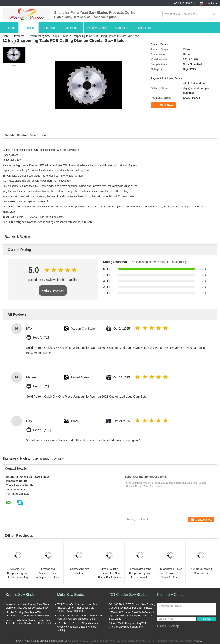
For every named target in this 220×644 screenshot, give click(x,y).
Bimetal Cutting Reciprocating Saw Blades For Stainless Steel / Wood (109, 574)
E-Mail (162, 626)
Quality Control (97, 28)
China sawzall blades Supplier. (50, 641)
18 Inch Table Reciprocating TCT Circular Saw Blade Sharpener (128, 625)
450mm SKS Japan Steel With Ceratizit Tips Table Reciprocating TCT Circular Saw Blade (131, 616)
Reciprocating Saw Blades (44, 36)
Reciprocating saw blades (79, 571)
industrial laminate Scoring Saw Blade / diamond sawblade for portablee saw (28, 606)
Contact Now (201, 520)
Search (215, 14)
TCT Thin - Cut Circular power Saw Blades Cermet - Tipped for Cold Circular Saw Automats (77, 608)
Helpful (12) (41, 387)
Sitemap (173, 626)
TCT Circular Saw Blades (128, 595)
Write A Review (53, 291)
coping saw (40, 458)
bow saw (58, 458)
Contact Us (123, 28)
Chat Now (145, 28)
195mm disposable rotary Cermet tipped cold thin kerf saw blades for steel (80, 617)
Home (11, 28)
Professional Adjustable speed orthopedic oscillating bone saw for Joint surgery (48, 574)
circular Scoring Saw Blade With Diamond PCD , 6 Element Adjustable (27, 614)
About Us (49, 28)
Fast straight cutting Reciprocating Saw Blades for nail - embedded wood (140, 574)
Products (28, 28)
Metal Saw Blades (71, 595)
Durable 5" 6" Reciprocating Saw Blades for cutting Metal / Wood (18, 574)
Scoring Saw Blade (20, 595)
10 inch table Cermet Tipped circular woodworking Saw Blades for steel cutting (78, 627)
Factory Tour (71, 28)
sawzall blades (19, 458)
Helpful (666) (42, 430)
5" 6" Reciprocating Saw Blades (201, 571)
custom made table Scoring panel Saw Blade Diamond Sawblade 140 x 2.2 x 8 (28, 622)
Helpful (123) (42, 338)
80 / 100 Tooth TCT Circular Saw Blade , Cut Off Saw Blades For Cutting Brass (132, 606)
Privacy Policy (22, 641)
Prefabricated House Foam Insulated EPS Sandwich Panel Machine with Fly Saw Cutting (170, 574)
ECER (200, 641)
